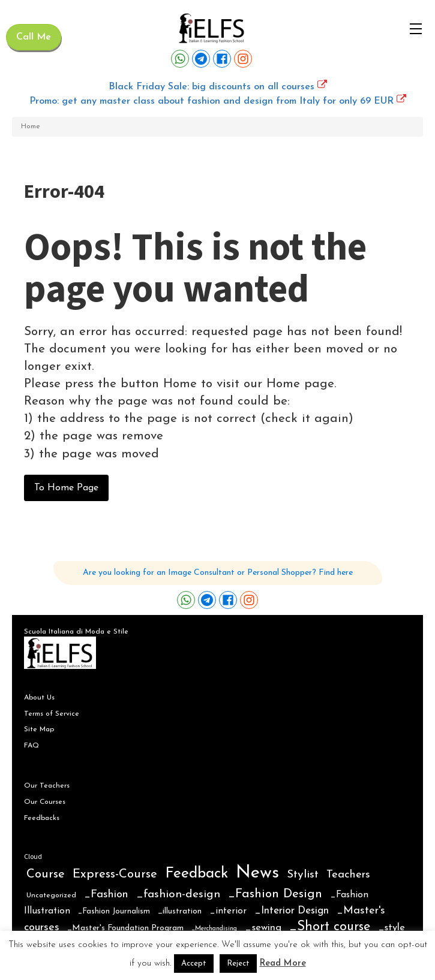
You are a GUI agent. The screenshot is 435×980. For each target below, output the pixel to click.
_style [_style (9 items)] (391, 928)
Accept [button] (194, 964)
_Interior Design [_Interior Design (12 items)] (292, 911)
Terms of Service (52, 714)
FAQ (31, 746)
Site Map (39, 729)
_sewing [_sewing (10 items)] (263, 928)
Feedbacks (42, 818)
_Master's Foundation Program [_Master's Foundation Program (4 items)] (125, 928)
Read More (283, 964)
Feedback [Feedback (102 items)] (196, 874)
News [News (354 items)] (257, 873)
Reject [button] (238, 964)
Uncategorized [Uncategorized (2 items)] (51, 895)
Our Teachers (47, 786)
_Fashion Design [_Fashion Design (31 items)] (275, 894)
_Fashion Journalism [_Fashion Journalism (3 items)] (114, 911)
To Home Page (66, 488)
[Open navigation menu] (416, 29)
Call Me (34, 37)
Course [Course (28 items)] (46, 875)
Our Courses (45, 802)
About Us (39, 698)
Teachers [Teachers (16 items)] (348, 875)
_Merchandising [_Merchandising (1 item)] (214, 929)
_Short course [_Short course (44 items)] (330, 927)
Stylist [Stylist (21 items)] (303, 875)
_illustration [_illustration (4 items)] (180, 911)
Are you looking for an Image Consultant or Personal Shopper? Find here (218, 573)
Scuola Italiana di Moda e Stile (76, 632)
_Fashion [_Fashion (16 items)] (106, 895)
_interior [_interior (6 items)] (228, 911)
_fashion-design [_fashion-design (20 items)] (178, 895)
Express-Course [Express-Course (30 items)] (115, 875)
